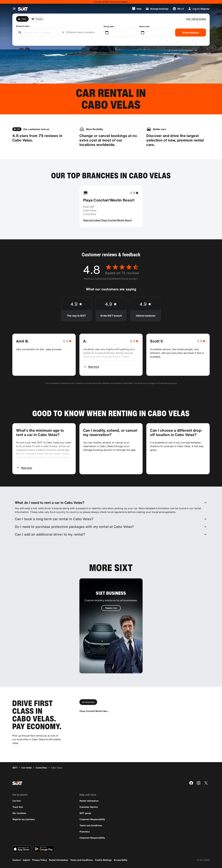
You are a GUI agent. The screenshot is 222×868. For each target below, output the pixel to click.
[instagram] (199, 783)
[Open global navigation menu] (14, 9)
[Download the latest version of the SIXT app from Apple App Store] (22, 849)
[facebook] (191, 783)
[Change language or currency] (178, 9)
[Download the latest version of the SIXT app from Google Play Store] (44, 849)
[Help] (137, 9)
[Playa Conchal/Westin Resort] (94, 711)
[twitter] (206, 783)
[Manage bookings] (157, 9)
